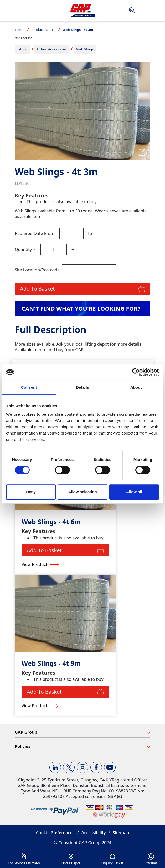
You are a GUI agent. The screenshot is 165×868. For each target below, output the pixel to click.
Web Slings (85, 49)
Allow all (134, 492)
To (90, 233)
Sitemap (121, 833)
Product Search (43, 30)
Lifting (22, 49)
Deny (31, 492)
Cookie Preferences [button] (55, 833)
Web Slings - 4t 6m (51, 522)
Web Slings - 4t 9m (51, 663)
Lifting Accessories (52, 49)
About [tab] (136, 387)
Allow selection (82, 492)
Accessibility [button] (94, 833)
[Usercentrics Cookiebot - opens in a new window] (136, 372)
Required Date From (35, 233)
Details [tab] (82, 387)
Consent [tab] (29, 387)
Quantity (23, 249)
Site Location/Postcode (37, 270)
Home (20, 30)
